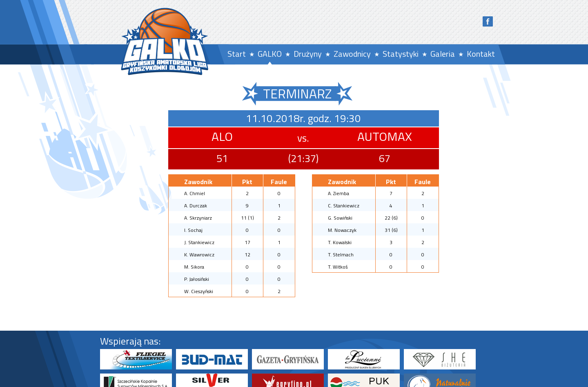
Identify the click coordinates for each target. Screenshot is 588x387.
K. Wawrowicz (199, 255)
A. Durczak (196, 206)
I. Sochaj (193, 230)
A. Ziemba (339, 193)
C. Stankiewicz (344, 206)
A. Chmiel (195, 193)
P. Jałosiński (197, 279)
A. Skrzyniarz (198, 218)
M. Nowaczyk (342, 230)
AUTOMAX (385, 136)
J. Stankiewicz (199, 242)
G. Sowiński (340, 218)
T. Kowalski (340, 242)
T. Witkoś (338, 267)
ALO (222, 136)
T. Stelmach (341, 255)
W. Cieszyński (199, 291)
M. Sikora (194, 267)
